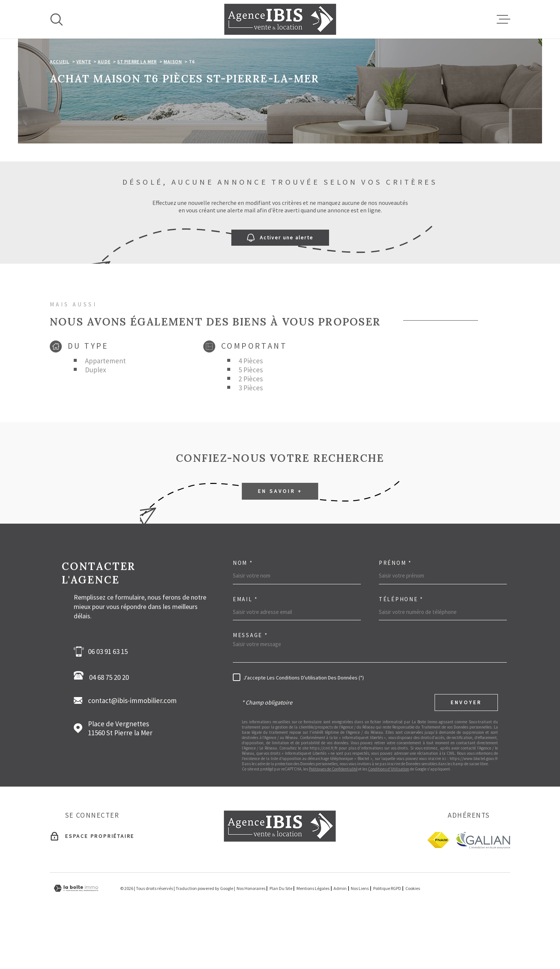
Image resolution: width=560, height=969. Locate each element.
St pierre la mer (137, 109)
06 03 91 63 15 (108, 699)
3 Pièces (251, 435)
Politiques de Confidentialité (333, 816)
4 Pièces (251, 408)
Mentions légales (313, 935)
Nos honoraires (251, 935)
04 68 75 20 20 (103, 723)
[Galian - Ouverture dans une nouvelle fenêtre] (483, 887)
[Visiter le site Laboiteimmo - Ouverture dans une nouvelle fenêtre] (76, 935)
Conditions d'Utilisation (389, 816)
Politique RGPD (387, 935)
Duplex (95, 417)
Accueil (60, 109)
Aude (104, 109)
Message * (250, 682)
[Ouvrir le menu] (503, 19)
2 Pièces (251, 426)
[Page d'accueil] (280, 19)
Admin (340, 935)
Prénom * (395, 610)
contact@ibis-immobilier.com (132, 748)
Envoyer (466, 750)
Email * (245, 646)
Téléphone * (401, 646)
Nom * (243, 610)
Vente (84, 109)
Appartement (105, 408)
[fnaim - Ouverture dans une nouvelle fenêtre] (438, 887)
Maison (173, 109)
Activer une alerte (280, 285)
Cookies (413, 936)
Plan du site (281, 935)
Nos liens (360, 935)
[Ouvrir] (57, 19)
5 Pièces (251, 417)
